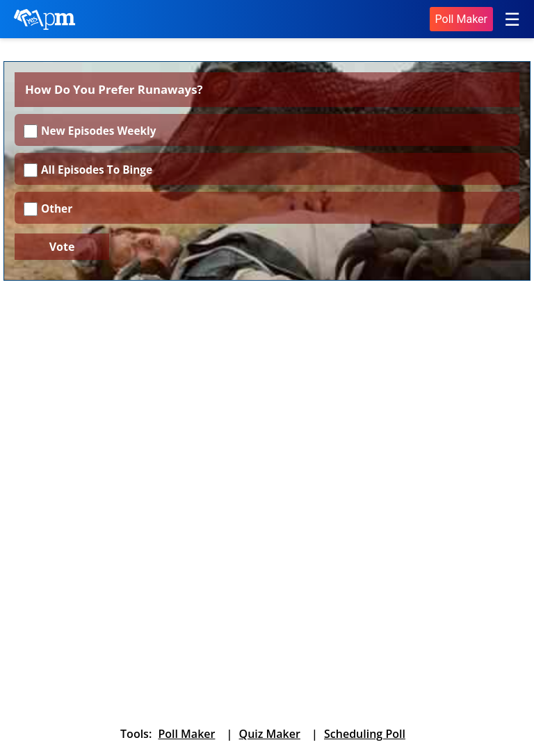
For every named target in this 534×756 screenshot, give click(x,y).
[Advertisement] (267, 395)
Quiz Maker (270, 734)
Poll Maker (461, 19)
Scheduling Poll (365, 734)
